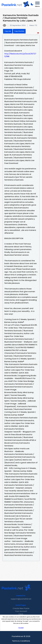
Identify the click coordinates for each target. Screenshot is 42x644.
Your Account (21, 611)
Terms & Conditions (21, 641)
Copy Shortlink (19, 31)
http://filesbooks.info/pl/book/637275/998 (20, 55)
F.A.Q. (21, 614)
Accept (21, 628)
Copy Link (8, 31)
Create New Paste (21, 608)
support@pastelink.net (21, 599)
